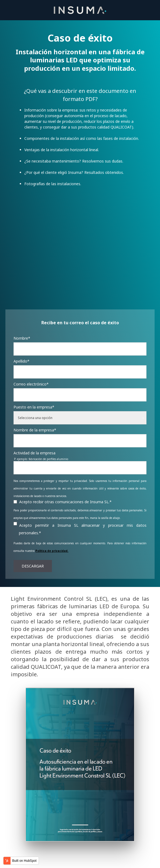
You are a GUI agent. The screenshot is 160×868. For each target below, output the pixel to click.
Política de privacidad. (52, 533)
